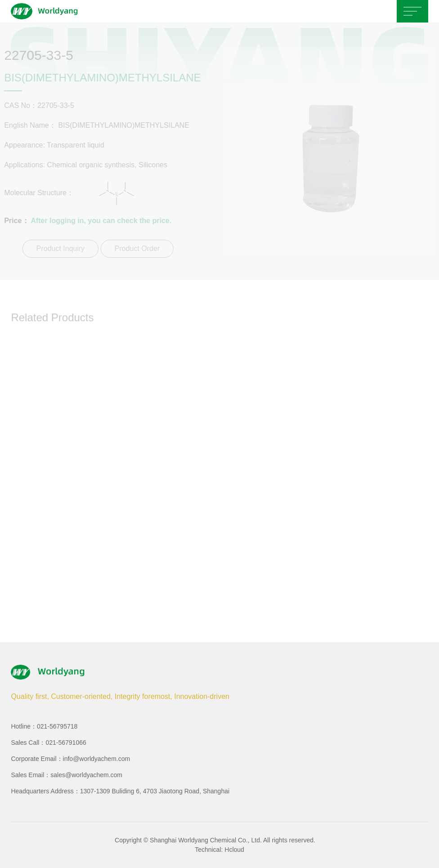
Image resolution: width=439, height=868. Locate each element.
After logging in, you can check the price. (100, 221)
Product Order (136, 248)
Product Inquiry (59, 248)
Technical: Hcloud (219, 850)
